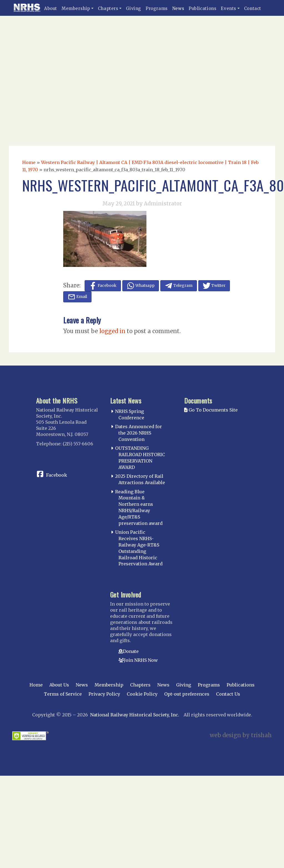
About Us (59, 685)
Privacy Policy (104, 694)
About (51, 8)
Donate (131, 651)
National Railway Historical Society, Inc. (135, 715)
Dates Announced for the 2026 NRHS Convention (139, 433)
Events (229, 8)
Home (29, 162)
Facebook (57, 475)
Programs (157, 8)
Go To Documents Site (211, 410)
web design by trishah (241, 735)
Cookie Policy (142, 694)
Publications (202, 8)
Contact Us (228, 694)
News (178, 8)
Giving (134, 8)
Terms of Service (63, 694)
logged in (112, 331)
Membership (76, 8)
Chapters (108, 8)
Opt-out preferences (187, 694)
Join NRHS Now (141, 660)
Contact (253, 8)
